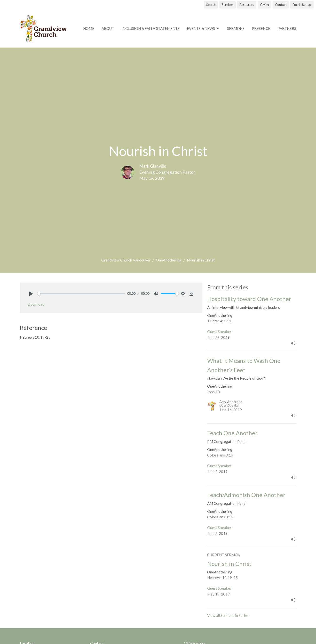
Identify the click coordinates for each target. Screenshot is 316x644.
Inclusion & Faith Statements (150, 28)
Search (211, 5)
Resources (247, 5)
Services (228, 5)
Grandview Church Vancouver (126, 260)
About (108, 28)
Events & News (203, 29)
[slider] (81, 294)
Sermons (236, 28)
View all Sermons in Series (228, 615)
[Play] (31, 294)
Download (36, 304)
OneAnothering (169, 260)
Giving (265, 5)
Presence (261, 28)
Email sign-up (302, 5)
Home (89, 28)
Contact (281, 5)
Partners (287, 28)
